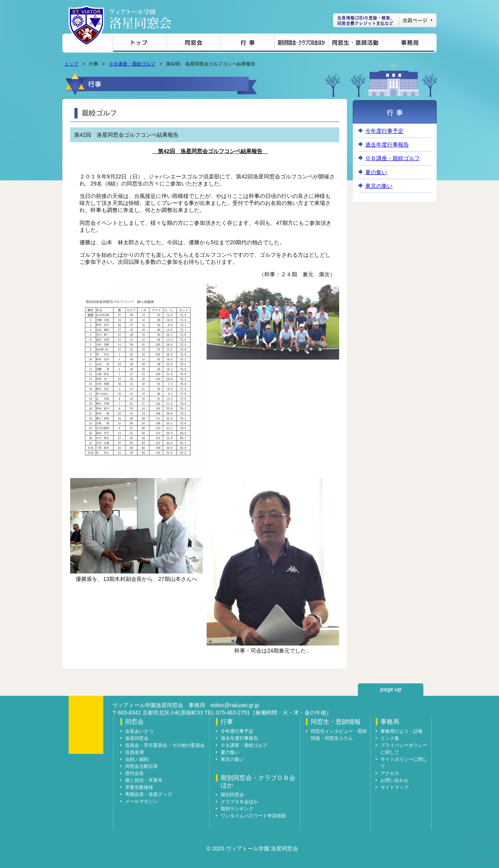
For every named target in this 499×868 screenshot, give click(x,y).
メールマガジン (142, 801)
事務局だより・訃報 (402, 731)
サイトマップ (395, 787)
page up (391, 690)
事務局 (408, 44)
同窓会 (193, 44)
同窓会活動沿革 (142, 766)
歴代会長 (134, 773)
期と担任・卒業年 (144, 780)
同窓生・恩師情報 (355, 44)
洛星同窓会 (137, 738)
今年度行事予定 (384, 131)
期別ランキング (237, 809)
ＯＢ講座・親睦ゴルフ (132, 64)
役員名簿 (134, 752)
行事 (247, 44)
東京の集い (379, 186)
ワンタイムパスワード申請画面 (253, 816)
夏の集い (376, 172)
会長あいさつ (139, 731)
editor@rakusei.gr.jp (235, 705)
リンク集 (390, 738)
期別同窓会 (232, 795)
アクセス (390, 773)
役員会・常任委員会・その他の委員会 (165, 745)
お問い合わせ (395, 780)
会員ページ (385, 20)
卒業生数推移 (139, 787)
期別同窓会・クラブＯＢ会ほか (301, 44)
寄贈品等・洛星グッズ (149, 794)
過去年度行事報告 (387, 145)
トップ (139, 44)
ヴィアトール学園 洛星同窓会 (140, 19)
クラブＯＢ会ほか (239, 802)
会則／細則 (137, 759)
